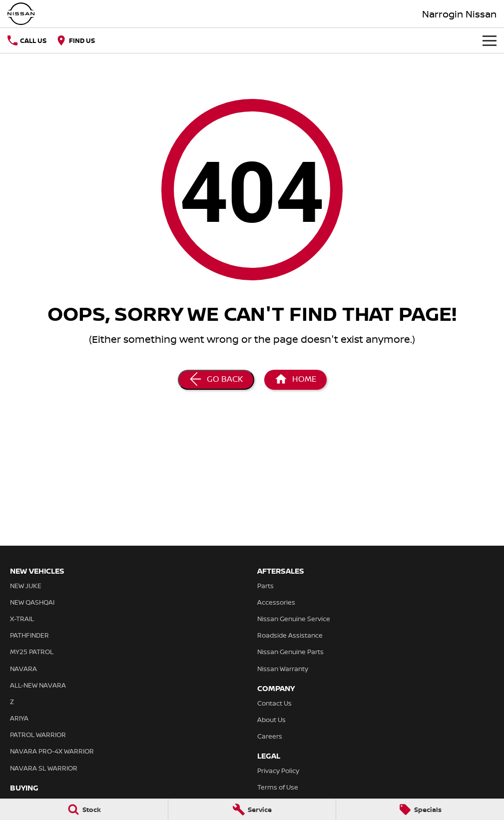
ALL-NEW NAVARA (38, 685)
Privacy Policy (278, 771)
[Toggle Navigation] (490, 40)
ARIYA (19, 718)
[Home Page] (295, 380)
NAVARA (23, 669)
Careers (270, 736)
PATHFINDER (29, 635)
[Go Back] (216, 380)
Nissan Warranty (283, 669)
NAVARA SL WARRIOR (44, 768)
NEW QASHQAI (32, 602)
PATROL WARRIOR (38, 735)
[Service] (252, 810)
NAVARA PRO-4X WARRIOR (52, 751)
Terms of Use (278, 787)
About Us (271, 720)
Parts (265, 586)
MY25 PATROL (32, 652)
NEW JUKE (26, 586)
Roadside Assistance (290, 635)
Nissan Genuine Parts (290, 652)
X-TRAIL (22, 619)
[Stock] (84, 810)
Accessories (276, 602)
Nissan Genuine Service (294, 619)
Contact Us (274, 703)
